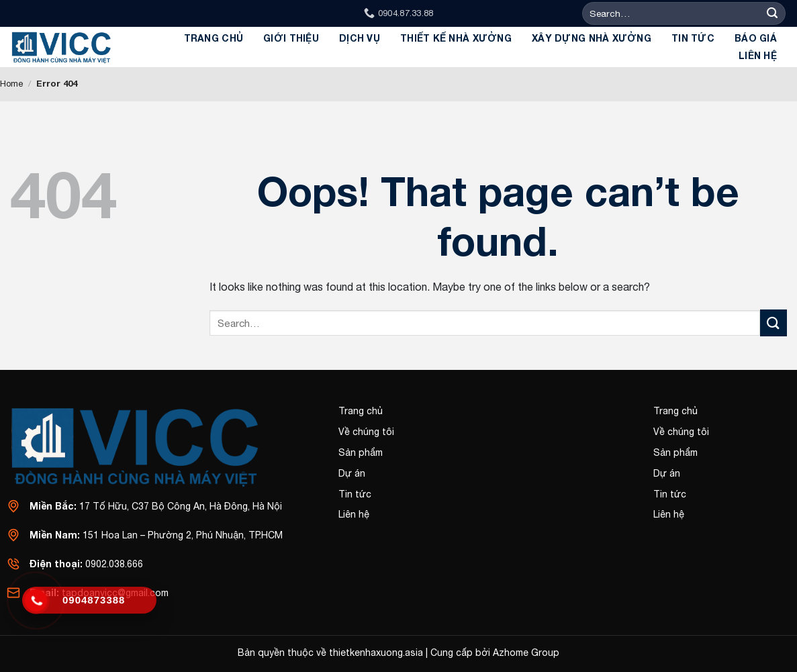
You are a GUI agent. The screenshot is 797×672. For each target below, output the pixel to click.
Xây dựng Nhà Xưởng (592, 38)
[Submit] (772, 14)
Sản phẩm (361, 452)
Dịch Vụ (360, 38)
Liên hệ (758, 55)
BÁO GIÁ (756, 38)
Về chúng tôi (366, 432)
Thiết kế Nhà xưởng (456, 38)
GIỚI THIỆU (291, 38)
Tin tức (693, 38)
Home (11, 84)
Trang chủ (214, 38)
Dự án (352, 473)
